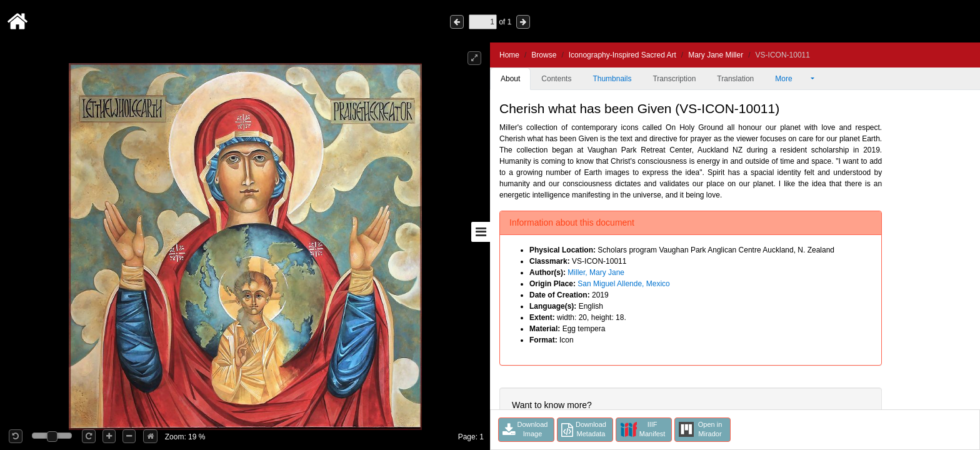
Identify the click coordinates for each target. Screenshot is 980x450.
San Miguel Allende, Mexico (623, 284)
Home (509, 55)
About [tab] (510, 79)
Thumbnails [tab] (612, 79)
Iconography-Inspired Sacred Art (622, 55)
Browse (544, 55)
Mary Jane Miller (716, 55)
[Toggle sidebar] (481, 232)
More (792, 79)
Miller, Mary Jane (596, 272)
